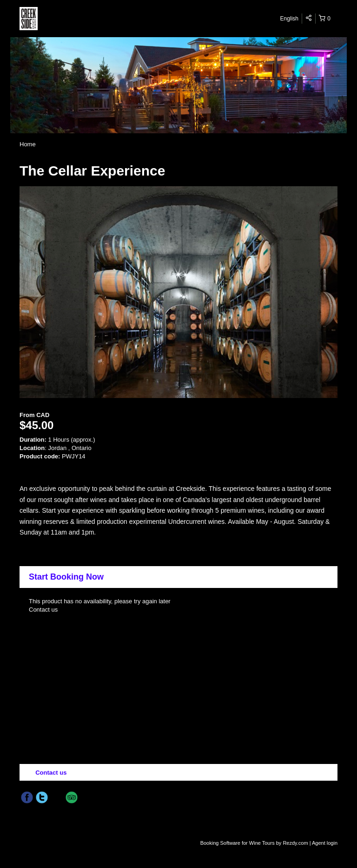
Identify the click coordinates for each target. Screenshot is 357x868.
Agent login (325, 843)
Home (28, 144)
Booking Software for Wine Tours (238, 843)
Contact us (43, 610)
